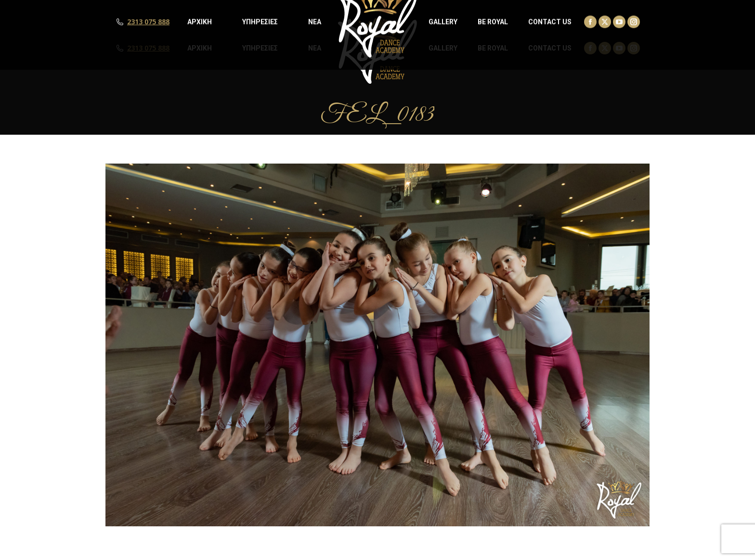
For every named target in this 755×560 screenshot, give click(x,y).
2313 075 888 (148, 48)
